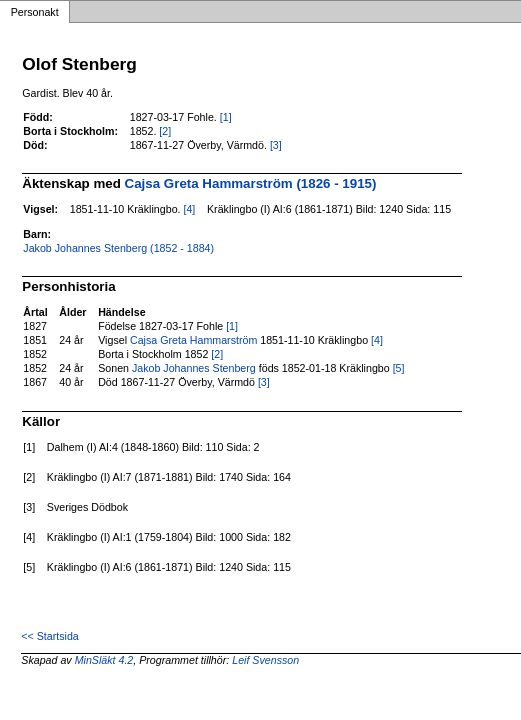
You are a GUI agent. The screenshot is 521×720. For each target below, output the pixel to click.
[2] (165, 131)
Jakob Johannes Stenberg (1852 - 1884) (118, 248)
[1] (226, 117)
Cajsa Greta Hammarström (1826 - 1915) (251, 183)
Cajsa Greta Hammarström (193, 340)
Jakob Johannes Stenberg (194, 368)
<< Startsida (49, 636)
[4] (189, 209)
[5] (399, 368)
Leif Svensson (265, 660)
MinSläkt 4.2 (104, 660)
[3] (276, 145)
